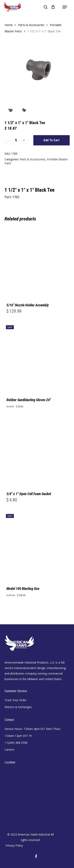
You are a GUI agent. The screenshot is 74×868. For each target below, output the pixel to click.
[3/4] (37, 450)
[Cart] (53, 7)
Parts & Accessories (31, 25)
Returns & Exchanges (18, 707)
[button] (65, 7)
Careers (9, 750)
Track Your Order (15, 700)
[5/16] (37, 262)
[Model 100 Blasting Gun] (37, 545)
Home (9, 25)
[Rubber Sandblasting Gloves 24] (37, 356)
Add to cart (51, 140)
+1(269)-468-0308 (16, 743)
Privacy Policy (14, 845)
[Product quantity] (16, 140)
